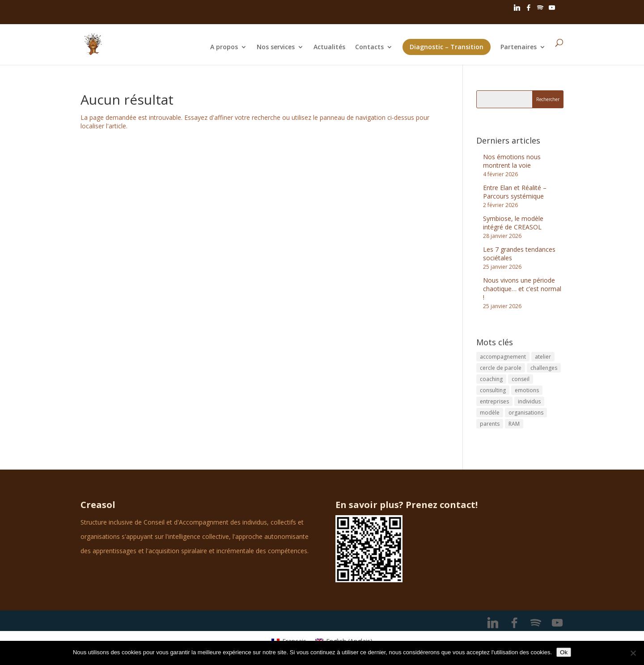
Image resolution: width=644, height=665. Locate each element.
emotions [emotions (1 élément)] (527, 390)
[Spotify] (540, 10)
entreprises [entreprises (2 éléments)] (494, 401)
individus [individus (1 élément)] (529, 401)
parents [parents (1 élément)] (490, 424)
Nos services (276, 47)
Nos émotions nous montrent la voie (512, 161)
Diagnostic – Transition (447, 47)
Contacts (369, 47)
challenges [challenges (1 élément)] (544, 368)
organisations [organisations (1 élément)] (526, 413)
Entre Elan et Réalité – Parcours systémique (515, 192)
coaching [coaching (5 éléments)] (491, 379)
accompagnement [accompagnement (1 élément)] (503, 357)
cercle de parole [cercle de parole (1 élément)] (501, 368)
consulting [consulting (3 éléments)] (493, 390)
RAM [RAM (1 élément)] (514, 424)
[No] (633, 653)
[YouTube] (552, 10)
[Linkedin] (517, 10)
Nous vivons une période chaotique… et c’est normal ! (522, 289)
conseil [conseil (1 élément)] (521, 379)
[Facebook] (529, 10)
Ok (564, 652)
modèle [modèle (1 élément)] (490, 413)
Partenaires (519, 47)
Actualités (329, 47)
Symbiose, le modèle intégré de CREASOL (513, 223)
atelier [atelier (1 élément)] (543, 357)
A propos (224, 47)
